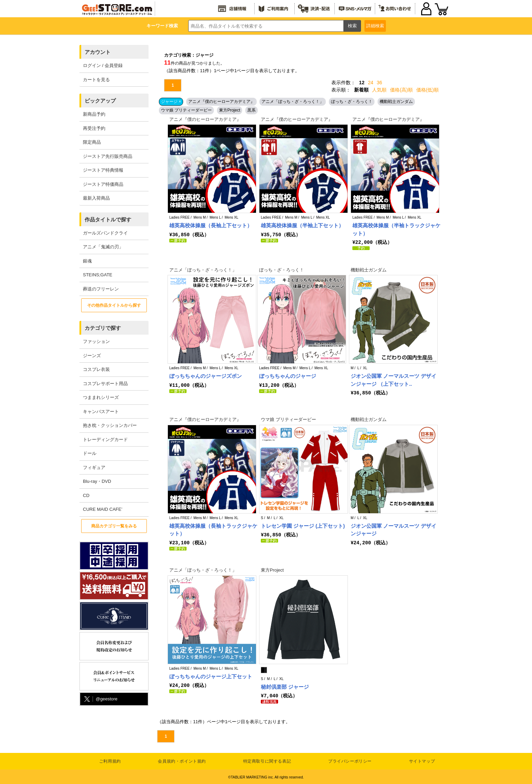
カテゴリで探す (103, 328)
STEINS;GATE (98, 275)
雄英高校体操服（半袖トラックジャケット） (396, 229)
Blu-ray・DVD (97, 481)
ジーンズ (92, 356)
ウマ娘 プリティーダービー (186, 110)
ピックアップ (100, 101)
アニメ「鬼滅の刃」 (103, 247)
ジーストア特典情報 (103, 170)
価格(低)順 (427, 90)
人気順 (379, 90)
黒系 (251, 110)
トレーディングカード (105, 439)
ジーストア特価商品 (103, 184)
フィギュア (94, 467)
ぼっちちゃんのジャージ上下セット (211, 676)
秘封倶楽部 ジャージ (285, 686)
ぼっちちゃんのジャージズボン (206, 376)
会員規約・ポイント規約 (182, 760)
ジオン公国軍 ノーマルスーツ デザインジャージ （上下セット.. (393, 380)
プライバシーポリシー (350, 760)
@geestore (100, 699)
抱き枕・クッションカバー (110, 425)
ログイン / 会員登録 (103, 65)
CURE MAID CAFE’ (103, 509)
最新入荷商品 (96, 198)
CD (86, 495)
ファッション (96, 341)
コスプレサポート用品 (105, 384)
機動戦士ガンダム (396, 102)
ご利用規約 (110, 760)
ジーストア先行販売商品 (108, 156)
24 (371, 83)
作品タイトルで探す (108, 219)
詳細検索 (375, 26)
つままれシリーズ (101, 397)
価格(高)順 (401, 90)
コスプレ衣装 (96, 369)
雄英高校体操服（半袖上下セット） (302, 225)
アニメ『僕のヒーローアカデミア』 (221, 102)
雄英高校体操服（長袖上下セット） (211, 225)
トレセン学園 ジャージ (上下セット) (303, 525)
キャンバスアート (101, 412)
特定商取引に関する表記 (267, 760)
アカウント (98, 52)
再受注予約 (94, 128)
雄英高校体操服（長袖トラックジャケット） (213, 529)
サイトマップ (422, 760)
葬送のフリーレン (101, 289)
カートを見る (96, 80)
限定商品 (92, 142)
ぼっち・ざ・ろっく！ (352, 102)
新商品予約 (94, 114)
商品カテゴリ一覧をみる (114, 526)
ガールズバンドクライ (105, 233)
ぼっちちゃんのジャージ (288, 376)
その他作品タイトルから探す (114, 305)
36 (380, 83)
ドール (90, 453)
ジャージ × (171, 102)
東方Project (230, 110)
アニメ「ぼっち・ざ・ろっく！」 (293, 102)
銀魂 (87, 261)
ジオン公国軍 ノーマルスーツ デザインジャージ (393, 529)
